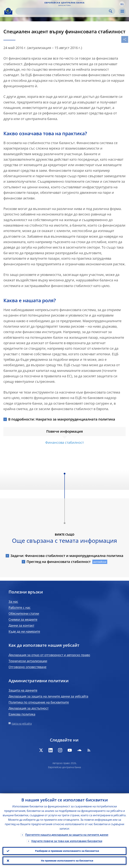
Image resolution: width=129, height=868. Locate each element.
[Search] (63, 11)
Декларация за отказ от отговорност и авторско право (49, 655)
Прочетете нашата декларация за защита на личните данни (67, 834)
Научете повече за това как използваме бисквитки (67, 841)
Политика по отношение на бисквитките (39, 702)
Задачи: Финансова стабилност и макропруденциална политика (67, 556)
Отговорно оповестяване (27, 667)
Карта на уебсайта (22, 723)
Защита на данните (23, 690)
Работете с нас (20, 607)
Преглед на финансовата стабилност (59, 562)
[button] (122, 4)
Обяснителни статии (24, 613)
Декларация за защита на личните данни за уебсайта (48, 696)
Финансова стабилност (64, 442)
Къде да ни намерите (24, 631)
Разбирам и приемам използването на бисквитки (67, 851)
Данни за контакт (21, 625)
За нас (13, 601)
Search (111, 11)
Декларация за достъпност (29, 708)
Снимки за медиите (23, 619)
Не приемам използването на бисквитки (67, 860)
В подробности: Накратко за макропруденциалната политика (62, 419)
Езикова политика (22, 714)
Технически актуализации (28, 661)
